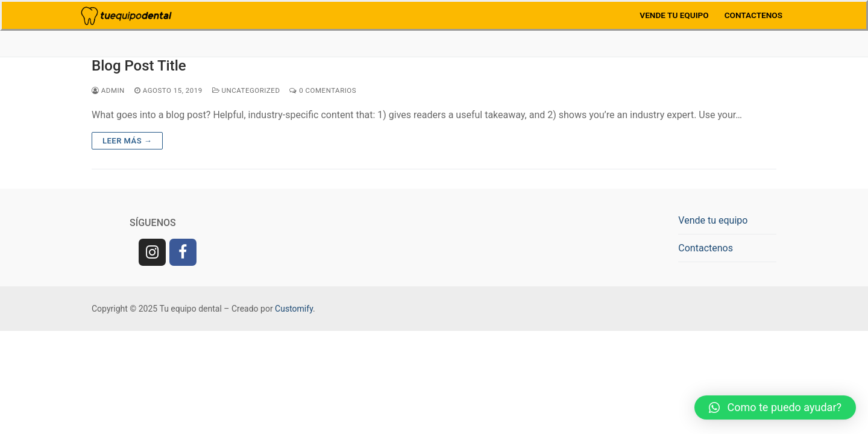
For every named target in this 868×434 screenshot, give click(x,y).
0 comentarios (323, 90)
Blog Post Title (139, 66)
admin (108, 90)
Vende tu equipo (713, 220)
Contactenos (706, 248)
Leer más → (127, 141)
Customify (294, 309)
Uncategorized (246, 90)
